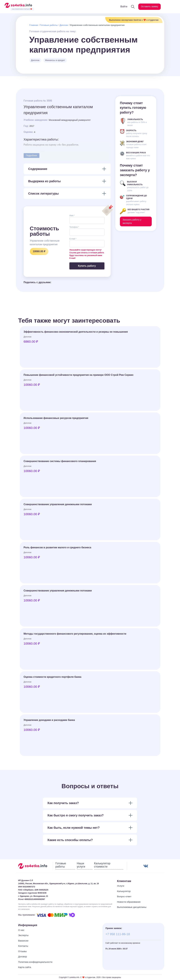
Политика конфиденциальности (35, 962)
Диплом (64, 25)
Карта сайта (25, 967)
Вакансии (23, 941)
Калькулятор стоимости (102, 865)
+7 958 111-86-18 (118, 934)
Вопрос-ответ (124, 896)
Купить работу (87, 266)
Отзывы (22, 951)
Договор (23, 957)
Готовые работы (49, 25)
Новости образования (129, 902)
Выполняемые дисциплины (132, 907)
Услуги (121, 886)
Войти (121, 7)
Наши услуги (81, 865)
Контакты (23, 946)
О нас (21, 930)
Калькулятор (124, 891)
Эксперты (23, 935)
